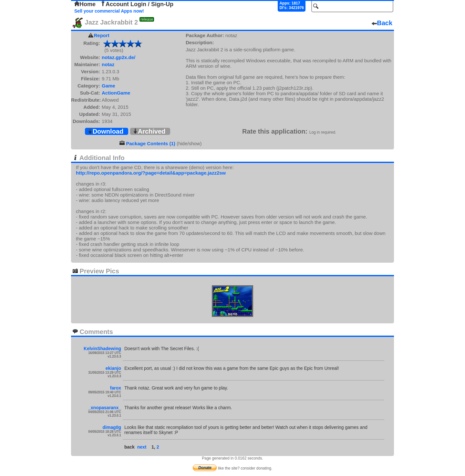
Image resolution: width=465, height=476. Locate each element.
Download (106, 131)
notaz (108, 64)
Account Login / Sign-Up (137, 4)
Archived (149, 131)
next (142, 447)
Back (382, 23)
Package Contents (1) (151, 143)
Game (108, 86)
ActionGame (116, 93)
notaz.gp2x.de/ (119, 57)
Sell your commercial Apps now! (109, 11)
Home (85, 4)
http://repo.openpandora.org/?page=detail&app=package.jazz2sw (151, 173)
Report (102, 35)
